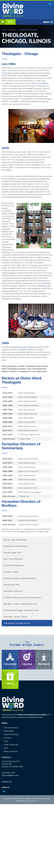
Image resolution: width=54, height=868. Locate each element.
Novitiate (40, 70)
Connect (8, 738)
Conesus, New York (12, 553)
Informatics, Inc (32, 801)
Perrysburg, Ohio (11, 585)
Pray (6, 741)
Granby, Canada (11, 572)
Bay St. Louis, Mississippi (15, 540)
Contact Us (7, 781)
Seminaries (12, 30)
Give (6, 22)
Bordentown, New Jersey (15, 546)
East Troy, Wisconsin (13, 559)
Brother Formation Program (24, 347)
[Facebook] (50, 4)
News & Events (11, 751)
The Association (11, 728)
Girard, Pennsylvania (13, 565)
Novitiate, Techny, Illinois (15, 617)
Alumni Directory (11, 734)
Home (4, 30)
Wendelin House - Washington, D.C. (20, 604)
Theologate (6, 73)
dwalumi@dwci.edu (10, 775)
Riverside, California (13, 591)
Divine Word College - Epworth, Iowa (21, 610)
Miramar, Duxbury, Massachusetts (20, 578)
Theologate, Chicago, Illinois (17, 623)
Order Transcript (11, 745)
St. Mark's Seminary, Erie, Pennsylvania (22, 597)
